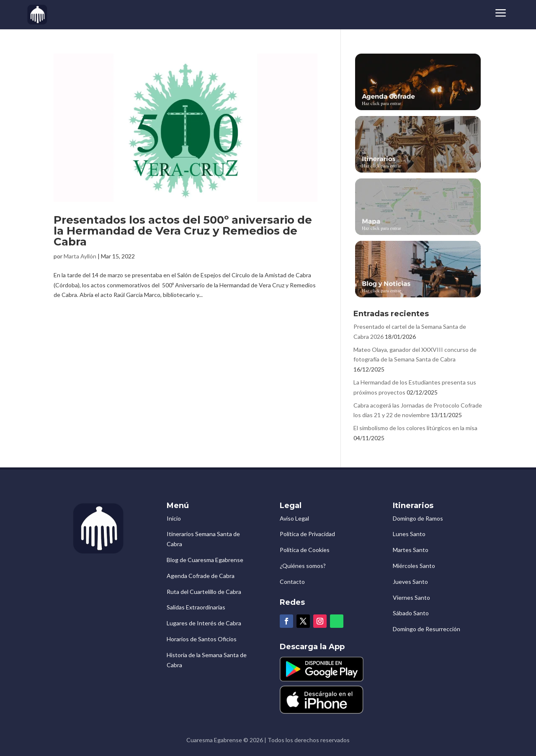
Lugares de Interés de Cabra (204, 623)
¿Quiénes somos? (303, 566)
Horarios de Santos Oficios (202, 639)
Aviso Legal (294, 518)
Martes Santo (411, 550)
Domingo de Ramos (418, 518)
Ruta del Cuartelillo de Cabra (204, 592)
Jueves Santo (410, 582)
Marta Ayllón (80, 256)
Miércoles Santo (414, 566)
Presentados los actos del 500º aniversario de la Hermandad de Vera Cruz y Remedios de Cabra (183, 231)
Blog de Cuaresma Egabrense (205, 560)
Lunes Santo (409, 534)
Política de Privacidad (307, 534)
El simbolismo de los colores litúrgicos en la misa (415, 428)
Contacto (292, 582)
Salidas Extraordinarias (196, 607)
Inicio (174, 518)
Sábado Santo (411, 613)
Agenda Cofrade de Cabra (201, 576)
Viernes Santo (411, 597)
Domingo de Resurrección (426, 629)
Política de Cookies (305, 550)
